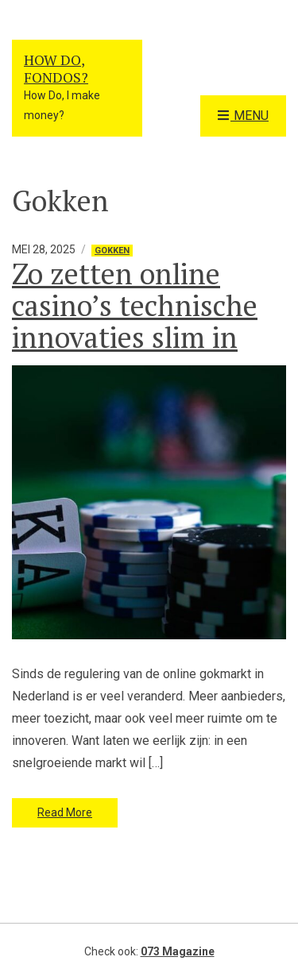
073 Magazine (178, 951)
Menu (243, 116)
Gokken (112, 251)
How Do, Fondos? (56, 68)
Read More (65, 812)
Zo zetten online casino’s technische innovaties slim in (135, 305)
